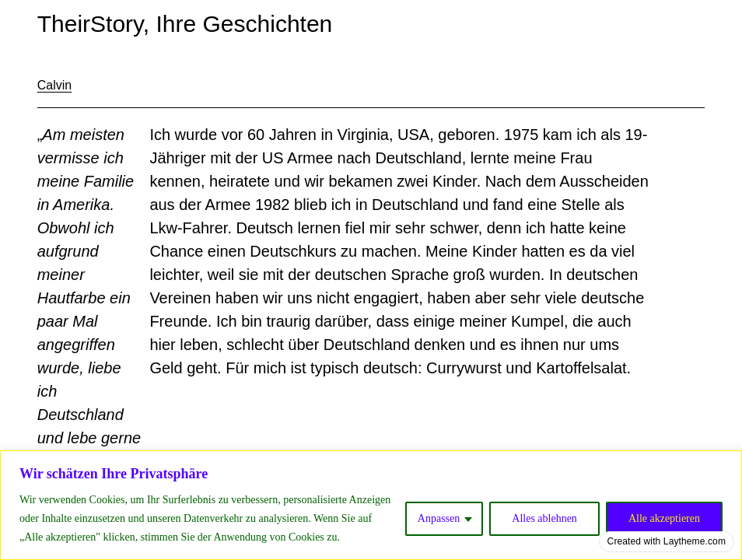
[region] (371, 505)
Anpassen (439, 518)
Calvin (54, 85)
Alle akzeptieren (664, 518)
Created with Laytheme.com (667, 541)
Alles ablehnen (544, 518)
